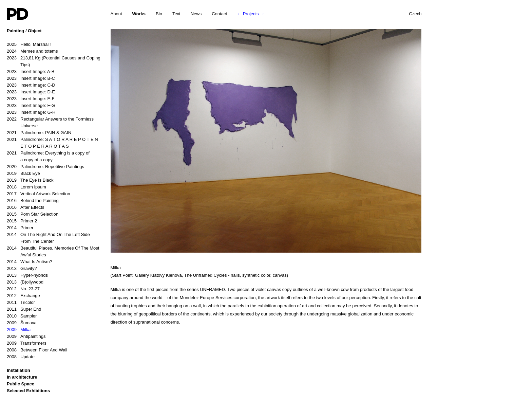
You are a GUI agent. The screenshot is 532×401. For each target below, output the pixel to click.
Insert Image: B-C (31, 78)
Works (139, 14)
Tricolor (21, 303)
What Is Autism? (30, 262)
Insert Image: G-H (31, 112)
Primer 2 (22, 221)
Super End (24, 309)
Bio (159, 14)
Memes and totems (32, 51)
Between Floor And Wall (37, 350)
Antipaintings (26, 336)
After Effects (26, 207)
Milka (19, 330)
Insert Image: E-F (31, 99)
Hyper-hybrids (27, 275)
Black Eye (23, 174)
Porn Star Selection (33, 214)
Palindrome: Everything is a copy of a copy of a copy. (48, 156)
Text (176, 14)
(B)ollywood (25, 282)
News (196, 14)
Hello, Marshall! (29, 44)
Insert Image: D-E (31, 92)
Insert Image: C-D (31, 85)
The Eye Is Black (30, 180)
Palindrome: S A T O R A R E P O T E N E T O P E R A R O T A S (52, 142)
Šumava (22, 323)
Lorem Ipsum (26, 187)
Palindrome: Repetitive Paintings (45, 167)
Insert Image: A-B (31, 72)
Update (21, 357)
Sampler (22, 316)
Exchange (23, 296)
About (116, 14)
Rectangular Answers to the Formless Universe (50, 122)
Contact (219, 14)
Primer (20, 228)
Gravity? (22, 269)
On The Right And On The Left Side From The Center (48, 238)
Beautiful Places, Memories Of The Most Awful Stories (53, 251)
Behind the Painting (33, 201)
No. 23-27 (23, 289)
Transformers (27, 343)
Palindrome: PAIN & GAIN (39, 133)
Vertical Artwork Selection (39, 194)
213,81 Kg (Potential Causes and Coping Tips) (54, 61)
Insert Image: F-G (31, 106)
